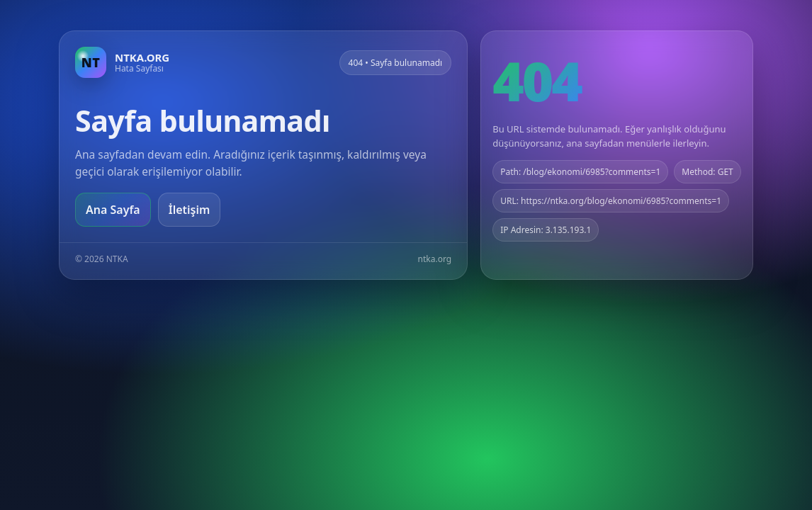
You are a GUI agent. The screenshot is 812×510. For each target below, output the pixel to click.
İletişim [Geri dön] (190, 210)
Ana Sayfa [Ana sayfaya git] (113, 210)
